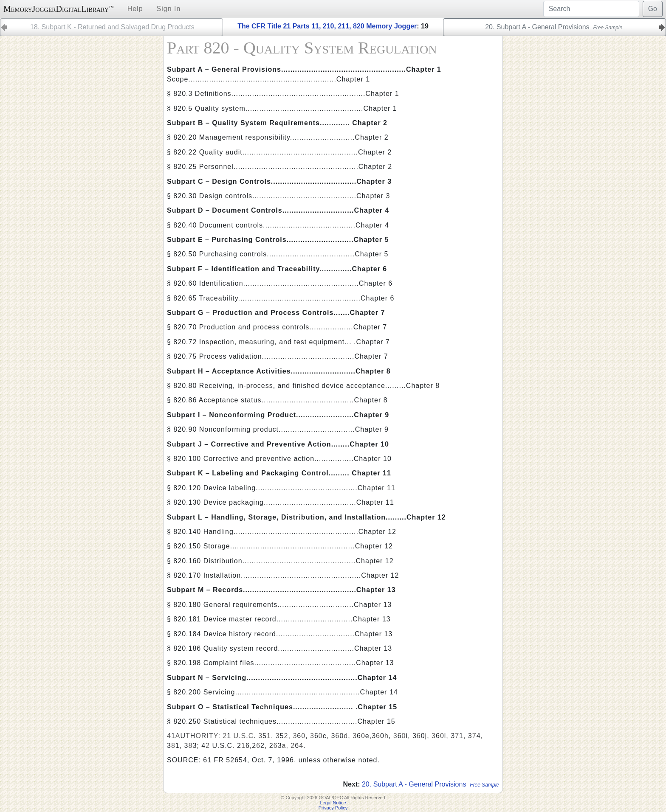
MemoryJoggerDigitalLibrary (59, 9)
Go (653, 9)
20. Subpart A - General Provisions (430, 784)
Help (135, 9)
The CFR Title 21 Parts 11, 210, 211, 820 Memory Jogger (327, 26)
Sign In (169, 9)
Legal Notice (333, 803)
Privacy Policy (333, 808)
